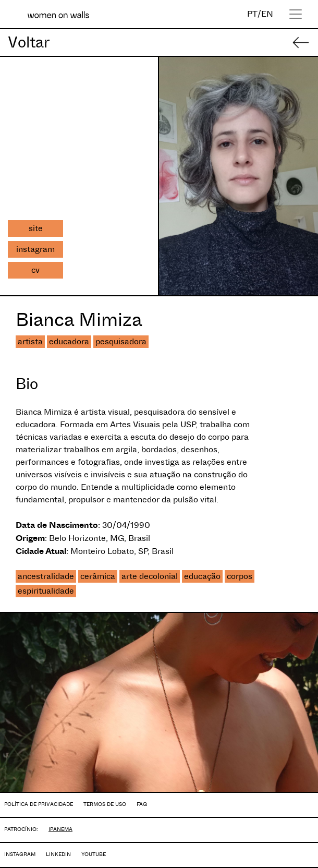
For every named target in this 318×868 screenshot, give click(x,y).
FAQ (142, 804)
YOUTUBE (94, 854)
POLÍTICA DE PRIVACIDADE (39, 804)
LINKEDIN (58, 854)
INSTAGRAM (20, 854)
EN (267, 14)
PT (252, 14)
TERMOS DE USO (105, 804)
